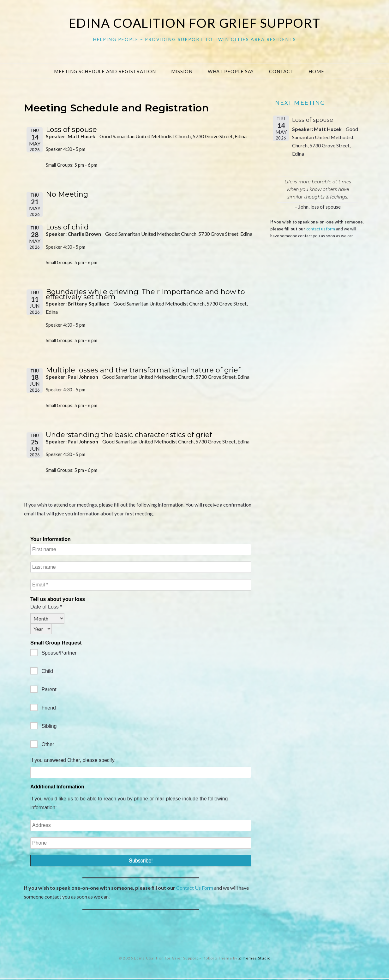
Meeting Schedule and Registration (105, 71)
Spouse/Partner (54, 654)
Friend (43, 709)
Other (42, 745)
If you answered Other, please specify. (73, 761)
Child (42, 672)
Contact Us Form (195, 889)
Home (316, 71)
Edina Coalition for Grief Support (195, 23)
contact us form (321, 229)
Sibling (43, 727)
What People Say (231, 71)
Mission (182, 71)
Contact (281, 71)
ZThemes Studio (254, 959)
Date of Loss (46, 608)
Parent (43, 690)
